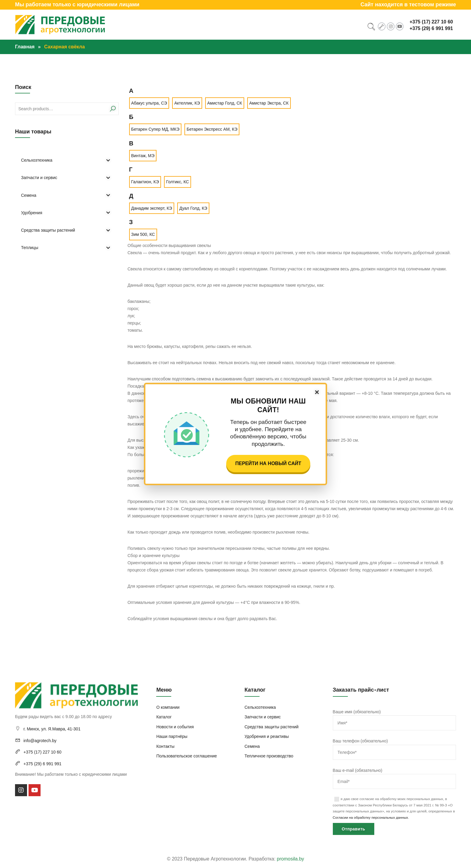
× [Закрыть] (317, 392)
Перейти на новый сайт (268, 463)
